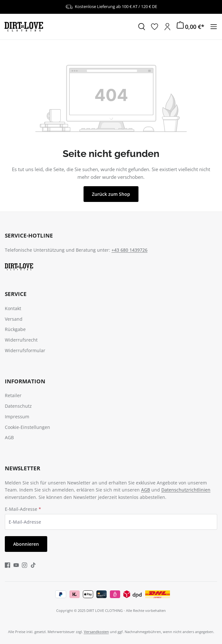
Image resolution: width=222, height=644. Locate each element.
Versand (14, 319)
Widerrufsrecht (21, 340)
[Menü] (214, 27)
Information (25, 381)
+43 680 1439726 (129, 250)
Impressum (17, 417)
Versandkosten (96, 632)
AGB (9, 437)
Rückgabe (15, 329)
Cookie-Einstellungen (27, 427)
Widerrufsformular (25, 350)
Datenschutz (18, 406)
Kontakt (13, 308)
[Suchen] (142, 27)
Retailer (13, 395)
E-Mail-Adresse (23, 509)
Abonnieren (26, 544)
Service (16, 294)
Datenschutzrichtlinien (186, 490)
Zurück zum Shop (111, 194)
